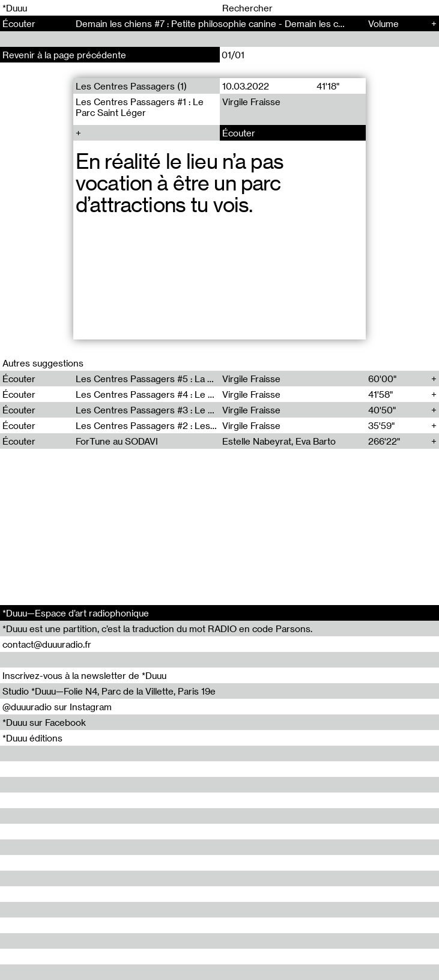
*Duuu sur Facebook (44, 722)
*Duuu (15, 8)
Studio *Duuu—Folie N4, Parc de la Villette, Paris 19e (109, 691)
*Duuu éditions (32, 738)
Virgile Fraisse (251, 102)
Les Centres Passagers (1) (131, 86)
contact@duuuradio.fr (47, 644)
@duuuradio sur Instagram (57, 707)
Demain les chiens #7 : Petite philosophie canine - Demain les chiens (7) (225, 23)
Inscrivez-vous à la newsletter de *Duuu (84, 675)
